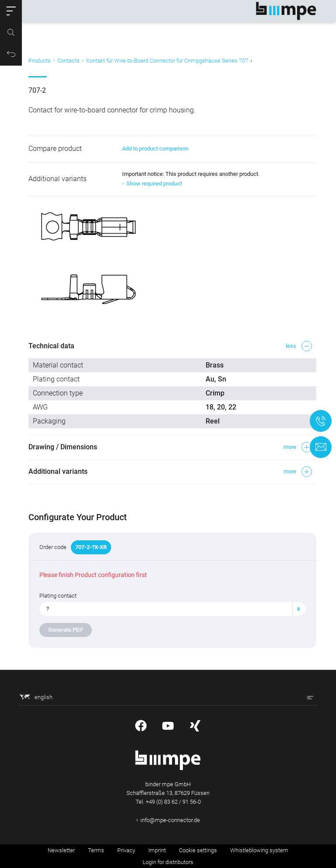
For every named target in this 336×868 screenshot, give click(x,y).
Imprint (157, 850)
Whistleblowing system (259, 850)
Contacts (68, 61)
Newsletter (61, 850)
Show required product (154, 184)
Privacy (126, 850)
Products (40, 61)
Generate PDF (66, 630)
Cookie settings (198, 850)
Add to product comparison (155, 149)
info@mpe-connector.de (170, 820)
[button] (11, 11)
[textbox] (169, 609)
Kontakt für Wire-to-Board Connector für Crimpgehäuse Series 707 (167, 61)
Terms (96, 850)
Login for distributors (168, 862)
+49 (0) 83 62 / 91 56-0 (173, 802)
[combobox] (172, 609)
